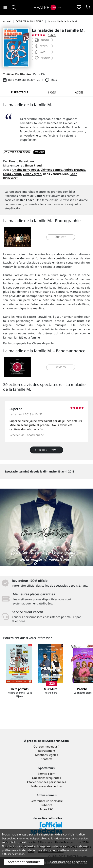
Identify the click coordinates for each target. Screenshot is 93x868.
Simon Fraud (33, 165)
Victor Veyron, (32, 174)
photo (42, 40)
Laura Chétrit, (13, 174)
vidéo (41, 46)
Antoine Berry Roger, (26, 170)
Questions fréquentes (46, 778)
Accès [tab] (79, 92)
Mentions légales (47, 755)
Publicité (46, 805)
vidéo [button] (61, 367)
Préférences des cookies (47, 786)
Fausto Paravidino (21, 161)
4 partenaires (29, 846)
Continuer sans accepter (69, 862)
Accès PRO (46, 809)
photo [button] (61, 237)
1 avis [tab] (52, 92)
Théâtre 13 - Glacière (17, 74)
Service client (47, 774)
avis (40, 52)
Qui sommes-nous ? (46, 746)
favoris (43, 58)
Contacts (46, 759)
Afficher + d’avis (46, 450)
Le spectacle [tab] (19, 92)
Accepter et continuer (24, 862)
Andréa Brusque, (75, 170)
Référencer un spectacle (47, 801)
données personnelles (51, 782)
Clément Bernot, (52, 170)
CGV (30, 782)
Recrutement (47, 751)
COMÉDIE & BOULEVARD (17, 152)
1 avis (52, 35)
